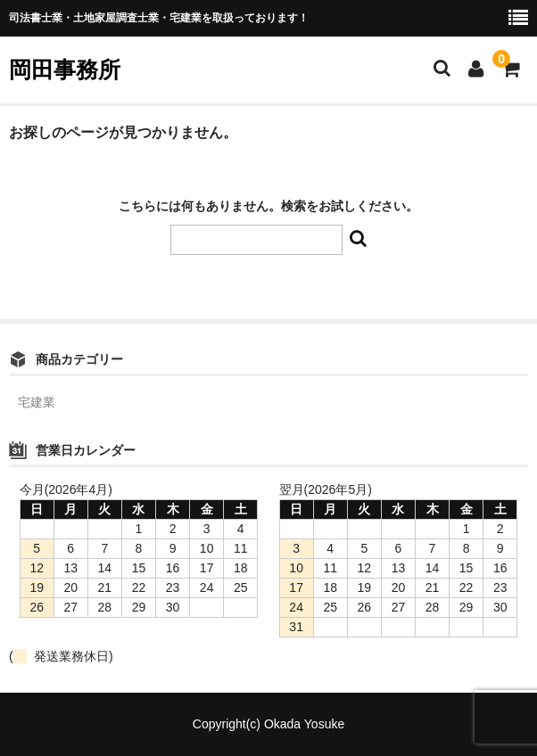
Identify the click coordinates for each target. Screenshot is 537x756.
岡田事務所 (65, 70)
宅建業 (37, 402)
